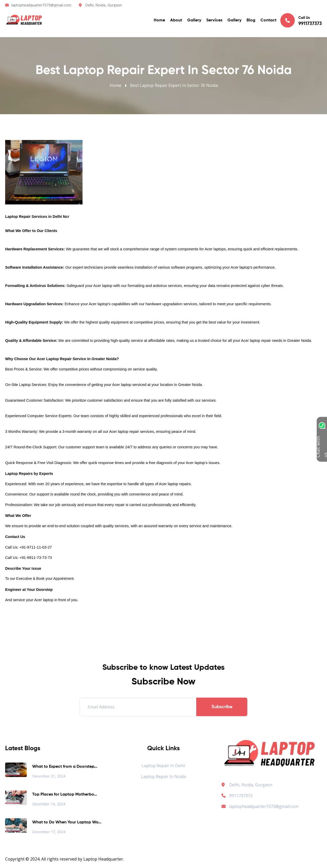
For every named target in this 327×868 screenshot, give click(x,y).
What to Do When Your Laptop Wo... (67, 822)
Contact (268, 21)
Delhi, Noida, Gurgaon (251, 785)
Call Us (301, 21)
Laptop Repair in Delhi (163, 766)
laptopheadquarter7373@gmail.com (41, 5)
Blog (251, 21)
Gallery (194, 21)
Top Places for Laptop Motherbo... (65, 795)
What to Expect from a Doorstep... (65, 767)
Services (214, 21)
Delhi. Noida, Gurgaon (104, 5)
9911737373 (237, 796)
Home (159, 21)
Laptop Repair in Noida (163, 776)
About (176, 21)
